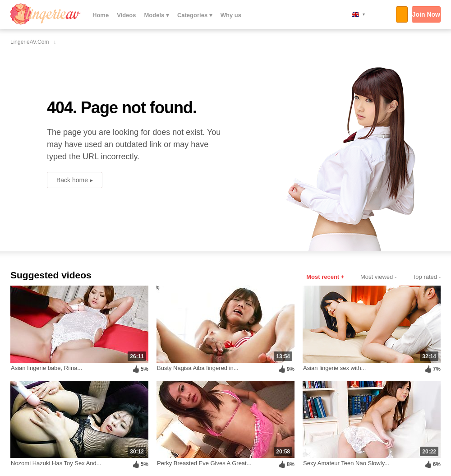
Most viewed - (378, 277)
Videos (126, 15)
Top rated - (427, 277)
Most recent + (325, 277)
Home (101, 15)
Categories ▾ (195, 15)
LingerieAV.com (46, 14)
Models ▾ (157, 15)
